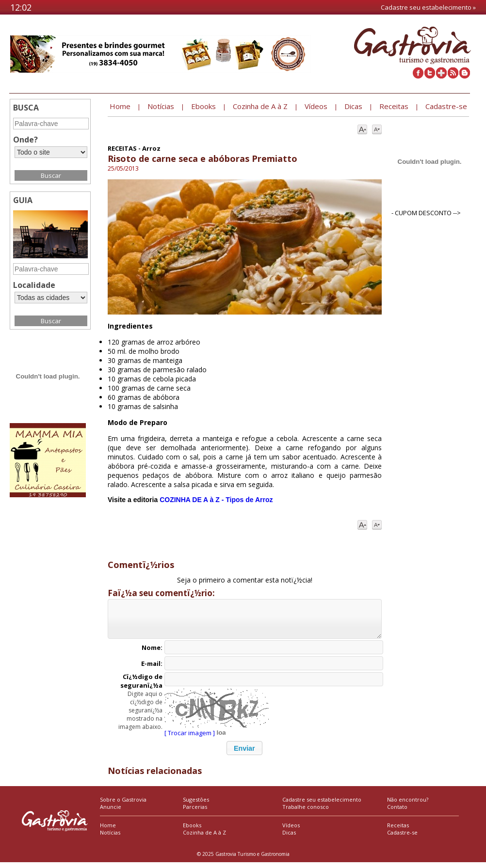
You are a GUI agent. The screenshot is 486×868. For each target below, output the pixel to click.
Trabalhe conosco (306, 813)
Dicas (289, 838)
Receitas (398, 831)
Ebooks (192, 831)
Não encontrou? (408, 805)
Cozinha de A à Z (204, 838)
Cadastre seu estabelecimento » (428, 7)
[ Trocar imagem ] (190, 739)
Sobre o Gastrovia (123, 805)
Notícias (110, 838)
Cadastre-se (402, 838)
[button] (244, 754)
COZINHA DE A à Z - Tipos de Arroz (216, 500)
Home (108, 831)
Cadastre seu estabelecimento (322, 805)
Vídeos (291, 831)
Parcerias (195, 813)
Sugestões (196, 805)
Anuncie (111, 813)
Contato (397, 813)
